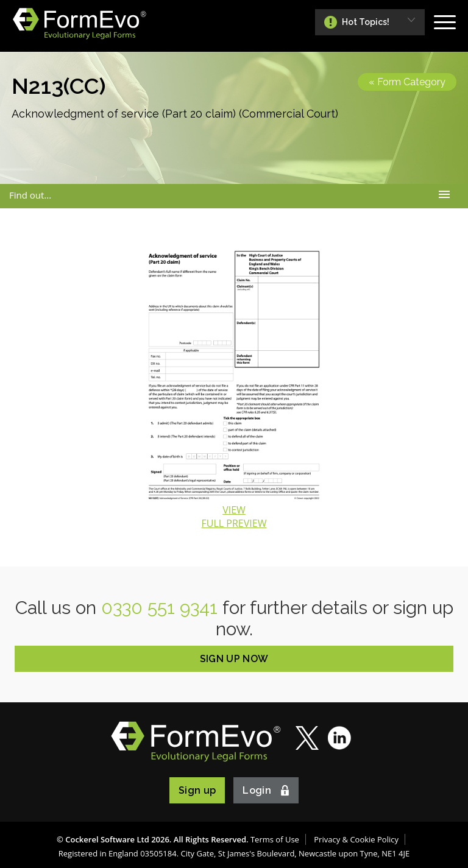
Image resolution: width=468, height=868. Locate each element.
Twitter (307, 738)
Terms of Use (275, 839)
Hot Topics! (366, 22)
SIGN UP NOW (234, 659)
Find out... (30, 195)
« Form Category (407, 82)
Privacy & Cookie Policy (356, 839)
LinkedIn (340, 738)
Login (257, 790)
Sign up (197, 790)
